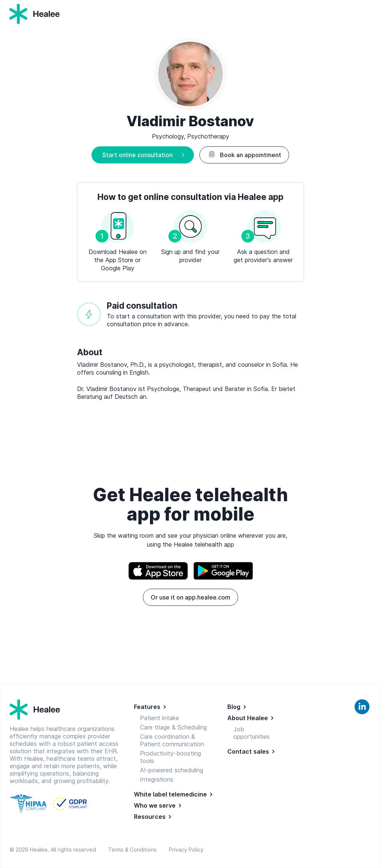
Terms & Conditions (134, 850)
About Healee (248, 718)
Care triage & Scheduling (173, 727)
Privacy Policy (186, 850)
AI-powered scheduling (172, 770)
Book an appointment (244, 155)
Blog (234, 707)
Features (147, 707)
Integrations (157, 779)
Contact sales (248, 751)
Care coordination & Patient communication (172, 740)
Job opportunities (252, 733)
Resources (150, 817)
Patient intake (159, 718)
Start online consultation (137, 155)
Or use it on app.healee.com (190, 597)
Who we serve (155, 805)
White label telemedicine (170, 794)
